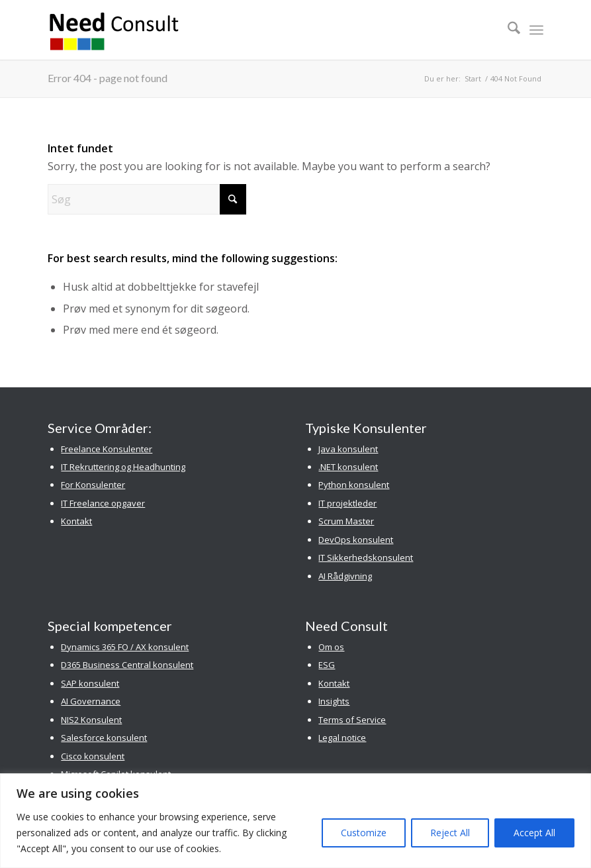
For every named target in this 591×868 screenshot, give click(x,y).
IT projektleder (347, 503)
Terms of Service (352, 720)
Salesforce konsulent (104, 738)
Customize (364, 833)
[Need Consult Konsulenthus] (114, 30)
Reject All (450, 833)
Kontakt (76, 521)
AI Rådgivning (345, 576)
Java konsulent (348, 449)
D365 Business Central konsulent (127, 665)
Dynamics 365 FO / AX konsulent (125, 647)
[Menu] (536, 30)
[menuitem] (507, 30)
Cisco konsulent (93, 756)
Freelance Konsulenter (107, 449)
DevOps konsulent (356, 540)
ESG (327, 665)
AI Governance (91, 701)
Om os (331, 647)
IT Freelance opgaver (103, 503)
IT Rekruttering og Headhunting (123, 467)
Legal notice (342, 738)
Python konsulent (354, 485)
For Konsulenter (93, 485)
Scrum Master (346, 521)
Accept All (534, 833)
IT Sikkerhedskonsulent (366, 557)
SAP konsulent (90, 683)
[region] (295, 821)
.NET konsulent (348, 467)
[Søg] (507, 30)
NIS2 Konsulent (91, 720)
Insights (334, 701)
